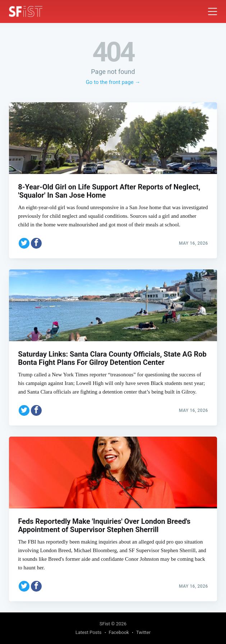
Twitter (143, 632)
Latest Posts (89, 632)
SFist (105, 624)
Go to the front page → (113, 82)
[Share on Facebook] (36, 243)
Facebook (119, 632)
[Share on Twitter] (24, 243)
